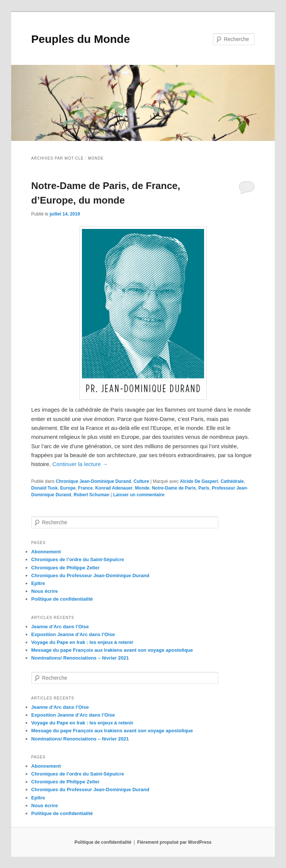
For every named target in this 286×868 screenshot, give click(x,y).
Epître (38, 583)
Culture (142, 481)
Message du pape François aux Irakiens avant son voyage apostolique (112, 650)
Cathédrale (232, 481)
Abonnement (46, 552)
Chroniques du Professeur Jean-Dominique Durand (90, 575)
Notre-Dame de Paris (174, 488)
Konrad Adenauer (114, 488)
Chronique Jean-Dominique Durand (93, 481)
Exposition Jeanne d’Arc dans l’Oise (73, 634)
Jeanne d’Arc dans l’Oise (60, 627)
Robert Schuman (92, 495)
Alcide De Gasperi (199, 481)
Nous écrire (45, 591)
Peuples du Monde (81, 39)
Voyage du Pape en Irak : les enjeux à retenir (82, 642)
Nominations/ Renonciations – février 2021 (80, 658)
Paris (204, 488)
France (85, 488)
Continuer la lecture (80, 464)
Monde (142, 488)
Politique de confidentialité (62, 599)
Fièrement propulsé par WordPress (174, 842)
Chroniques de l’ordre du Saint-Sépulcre (78, 559)
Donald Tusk (45, 488)
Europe (68, 488)
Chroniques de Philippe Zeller (65, 568)
